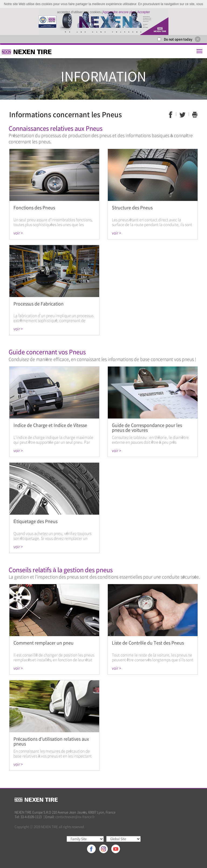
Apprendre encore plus (119, 12)
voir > (18, 233)
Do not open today (178, 39)
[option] (103, 22)
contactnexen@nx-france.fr (75, 817)
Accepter (144, 12)
